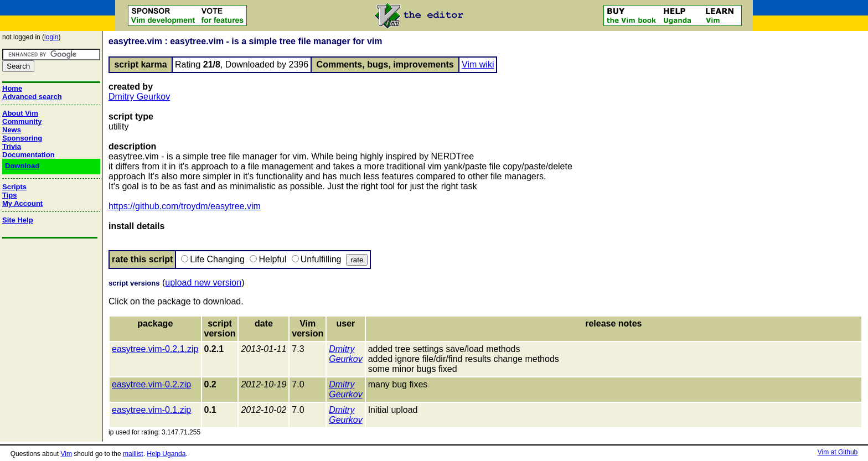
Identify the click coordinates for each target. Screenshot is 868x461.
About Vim (20, 113)
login (51, 37)
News (12, 130)
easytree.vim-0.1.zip (151, 410)
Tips (10, 195)
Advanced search (32, 97)
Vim (66, 454)
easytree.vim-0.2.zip (151, 384)
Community (22, 121)
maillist (133, 454)
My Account (22, 203)
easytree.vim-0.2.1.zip (155, 349)
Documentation (29, 155)
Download (22, 166)
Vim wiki (478, 64)
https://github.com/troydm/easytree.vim (185, 206)
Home (12, 88)
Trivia (12, 146)
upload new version (203, 283)
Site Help (18, 220)
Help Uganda (166, 454)
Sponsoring (22, 138)
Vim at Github (838, 452)
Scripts (14, 187)
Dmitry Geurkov (139, 97)
